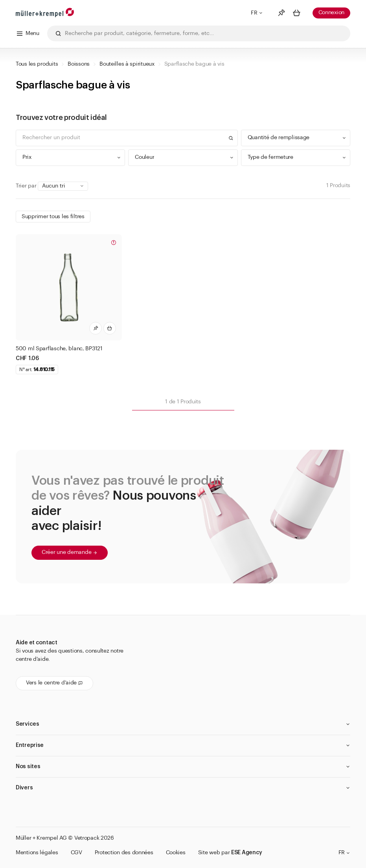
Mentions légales (37, 853)
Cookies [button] (176, 853)
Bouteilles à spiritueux (127, 64)
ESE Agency (247, 853)
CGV (76, 853)
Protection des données (124, 853)
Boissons (79, 64)
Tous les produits (37, 64)
